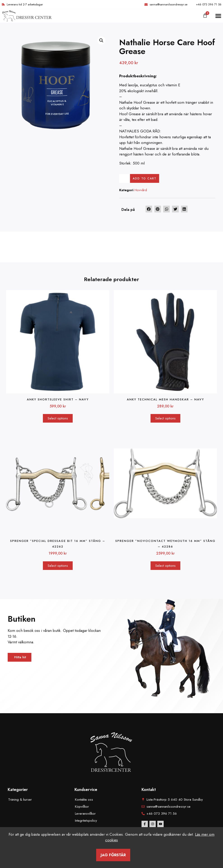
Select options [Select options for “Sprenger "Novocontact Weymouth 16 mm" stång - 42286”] (165, 566)
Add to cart (146, 179)
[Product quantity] (124, 179)
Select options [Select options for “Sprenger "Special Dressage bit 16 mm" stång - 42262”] (58, 566)
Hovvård (141, 191)
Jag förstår (113, 855)
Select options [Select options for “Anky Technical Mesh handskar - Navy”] (165, 419)
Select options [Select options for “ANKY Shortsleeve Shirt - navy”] (58, 419)
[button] (218, 16)
